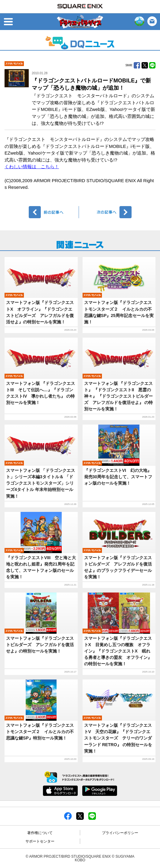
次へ (106, 212)
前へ (54, 212)
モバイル (14, 64)
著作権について (40, 833)
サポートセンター (40, 841)
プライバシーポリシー (120, 833)
